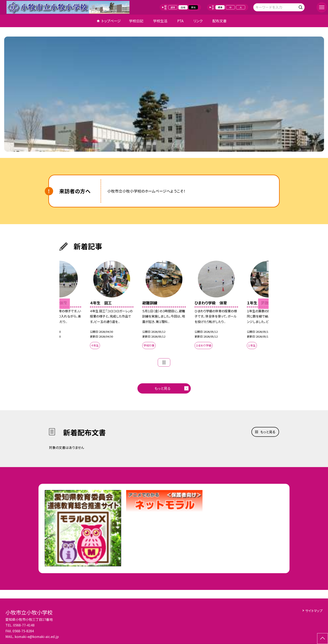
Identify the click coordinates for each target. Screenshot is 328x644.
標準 (220, 7)
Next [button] (263, 304)
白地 (183, 7)
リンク (198, 21)
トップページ (111, 21)
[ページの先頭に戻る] (323, 639)
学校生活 (160, 21)
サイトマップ (314, 611)
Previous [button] (65, 304)
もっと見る (162, 388)
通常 (173, 7)
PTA (180, 21)
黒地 (193, 7)
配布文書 (219, 21)
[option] (164, 94)
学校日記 (136, 21)
